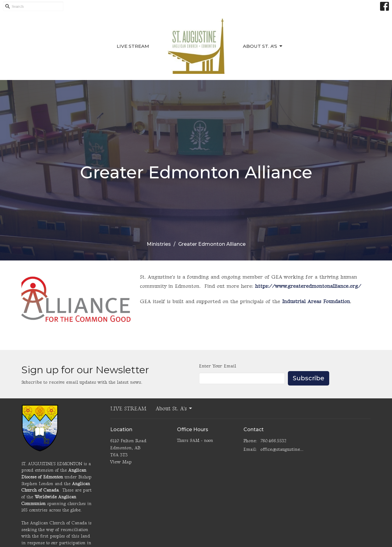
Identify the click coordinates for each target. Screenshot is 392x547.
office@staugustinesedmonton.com (282, 449)
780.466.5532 (273, 441)
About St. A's (263, 46)
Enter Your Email (218, 366)
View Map (121, 462)
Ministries (159, 244)
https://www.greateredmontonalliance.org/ (308, 286)
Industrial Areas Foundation (316, 302)
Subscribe (309, 378)
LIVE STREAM (133, 46)
